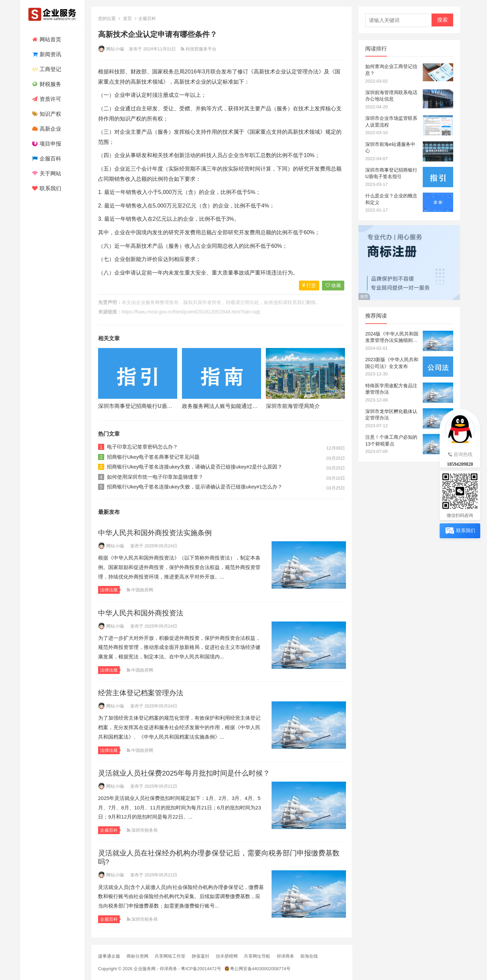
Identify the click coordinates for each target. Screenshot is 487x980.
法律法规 (109, 590)
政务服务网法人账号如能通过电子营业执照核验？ (241, 406)
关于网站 (46, 173)
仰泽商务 (285, 956)
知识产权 (46, 114)
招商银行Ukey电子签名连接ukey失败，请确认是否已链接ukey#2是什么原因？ (195, 467)
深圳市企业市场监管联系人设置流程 (391, 122)
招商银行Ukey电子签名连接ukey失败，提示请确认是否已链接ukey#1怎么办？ (195, 487)
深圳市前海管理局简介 (293, 406)
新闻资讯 (46, 54)
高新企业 (46, 129)
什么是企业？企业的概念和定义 (391, 199)
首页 (127, 18)
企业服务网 (148, 302)
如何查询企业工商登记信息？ (391, 70)
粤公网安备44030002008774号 (260, 969)
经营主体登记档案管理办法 (141, 693)
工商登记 (46, 69)
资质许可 (46, 99)
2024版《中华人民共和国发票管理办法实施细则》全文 (392, 337)
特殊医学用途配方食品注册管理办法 (391, 389)
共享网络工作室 (170, 956)
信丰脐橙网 (227, 956)
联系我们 (46, 188)
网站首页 (46, 39)
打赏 (309, 285)
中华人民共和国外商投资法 (141, 613)
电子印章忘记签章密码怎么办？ (142, 447)
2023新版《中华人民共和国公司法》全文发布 (392, 363)
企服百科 (46, 159)
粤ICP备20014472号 (201, 969)
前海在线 (309, 956)
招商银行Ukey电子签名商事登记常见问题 (153, 457)
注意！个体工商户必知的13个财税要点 (391, 440)
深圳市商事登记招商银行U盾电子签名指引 (149, 406)
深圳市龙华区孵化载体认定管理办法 (391, 415)
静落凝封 (201, 956)
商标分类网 (137, 956)
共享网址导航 (257, 956)
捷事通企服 (109, 956)
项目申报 (46, 144)
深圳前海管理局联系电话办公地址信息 (391, 96)
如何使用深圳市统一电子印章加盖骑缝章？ (155, 477)
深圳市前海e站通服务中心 (390, 148)
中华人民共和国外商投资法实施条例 (155, 533)
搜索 (442, 20)
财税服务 (46, 84)
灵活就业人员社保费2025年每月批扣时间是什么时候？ (184, 773)
